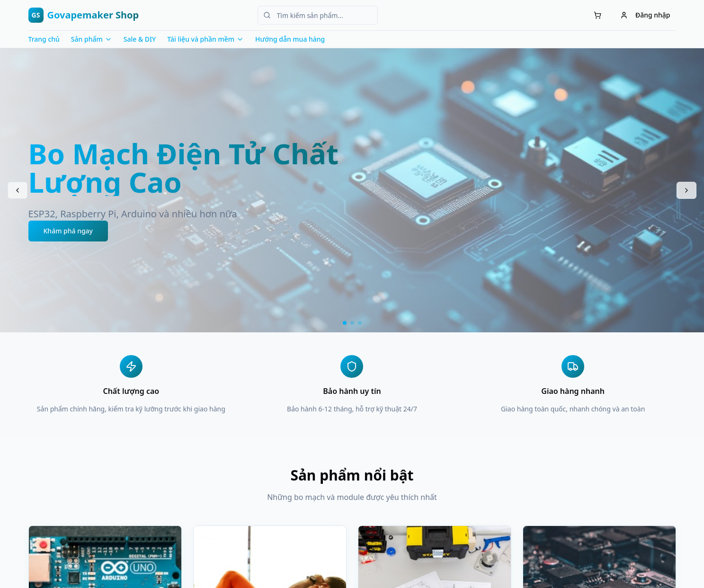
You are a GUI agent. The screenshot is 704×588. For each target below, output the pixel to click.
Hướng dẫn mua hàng (290, 39)
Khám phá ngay (68, 231)
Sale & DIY (140, 39)
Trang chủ (44, 39)
